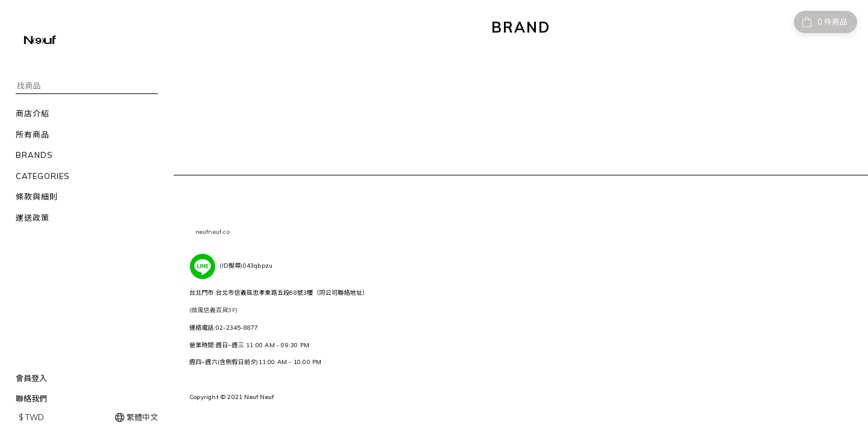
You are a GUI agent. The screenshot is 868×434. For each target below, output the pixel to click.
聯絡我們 (31, 398)
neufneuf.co (212, 232)
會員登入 (31, 378)
